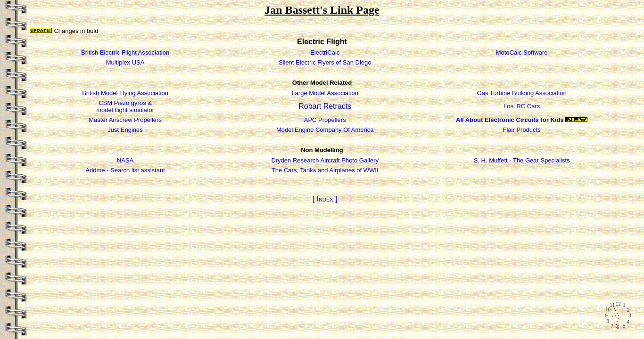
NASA (125, 160)
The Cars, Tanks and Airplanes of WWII (325, 170)
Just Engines (125, 130)
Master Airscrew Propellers (125, 120)
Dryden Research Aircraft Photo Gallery (325, 160)
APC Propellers (325, 120)
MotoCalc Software (522, 52)
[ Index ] (325, 199)
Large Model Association (325, 93)
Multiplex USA (125, 62)
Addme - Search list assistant (125, 170)
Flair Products (522, 130)
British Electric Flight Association (125, 52)
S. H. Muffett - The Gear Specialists (522, 160)
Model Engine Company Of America (325, 130)
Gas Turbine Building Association (522, 93)
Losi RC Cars (522, 106)
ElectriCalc (325, 52)
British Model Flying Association (125, 93)
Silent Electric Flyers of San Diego (325, 62)
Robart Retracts (325, 106)
